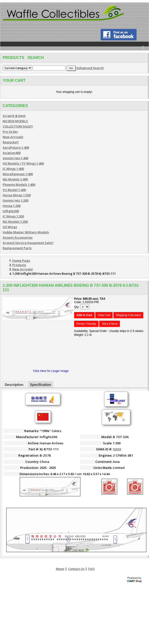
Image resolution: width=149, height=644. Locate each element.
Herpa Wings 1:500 (17, 195)
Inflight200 (11, 211)
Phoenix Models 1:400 (19, 185)
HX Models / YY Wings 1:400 (23, 163)
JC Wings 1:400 (13, 169)
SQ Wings (10, 227)
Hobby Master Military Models (26, 232)
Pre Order (10, 132)
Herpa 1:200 (12, 206)
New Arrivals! (13, 137)
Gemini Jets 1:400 (15, 158)
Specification (41, 385)
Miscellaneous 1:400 (18, 174)
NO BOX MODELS (15, 121)
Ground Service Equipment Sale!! (28, 243)
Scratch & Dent (14, 116)
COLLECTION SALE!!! (18, 126)
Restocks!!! (11, 142)
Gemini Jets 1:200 (15, 200)
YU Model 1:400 (14, 190)
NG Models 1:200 (15, 222)
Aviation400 (12, 153)
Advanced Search (90, 68)
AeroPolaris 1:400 (16, 147)
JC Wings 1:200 (13, 216)
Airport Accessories (18, 237)
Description (14, 385)
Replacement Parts (17, 248)
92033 (117, 449)
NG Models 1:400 (15, 179)
